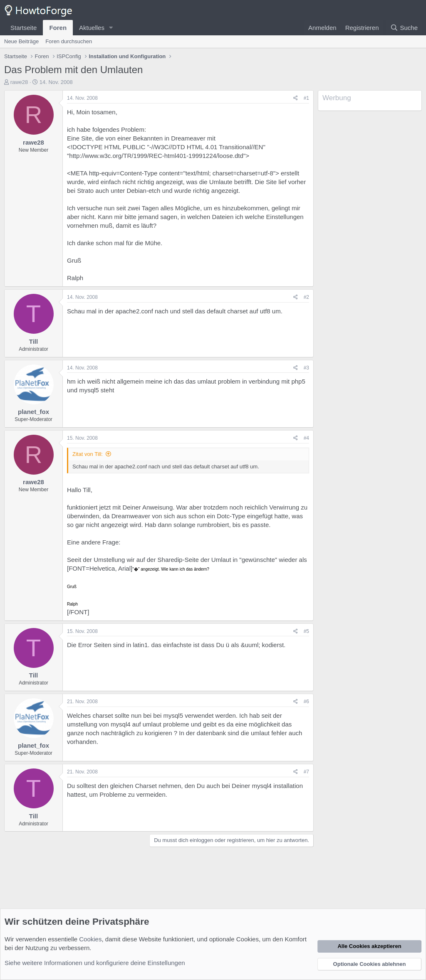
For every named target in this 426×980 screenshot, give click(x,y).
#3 (306, 368)
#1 (306, 98)
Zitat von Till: (88, 454)
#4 (306, 438)
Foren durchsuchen (69, 41)
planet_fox (33, 412)
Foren (58, 28)
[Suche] (404, 28)
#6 (306, 702)
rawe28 (19, 82)
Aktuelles (92, 28)
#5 (306, 631)
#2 (306, 297)
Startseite (24, 28)
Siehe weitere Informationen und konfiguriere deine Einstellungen (95, 963)
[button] (111, 28)
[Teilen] (296, 98)
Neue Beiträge (21, 41)
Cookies (90, 939)
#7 (306, 772)
